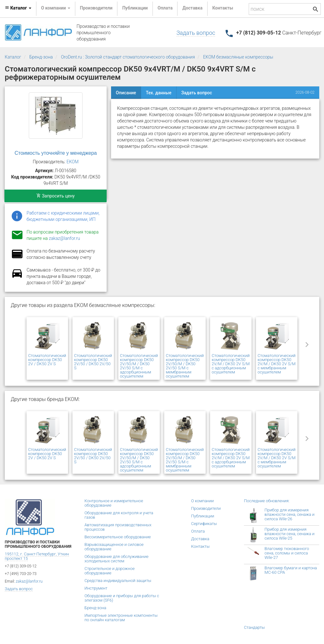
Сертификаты (204, 524)
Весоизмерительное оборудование (118, 537)
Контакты (223, 8)
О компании (202, 501)
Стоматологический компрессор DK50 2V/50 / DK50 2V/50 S (93, 362)
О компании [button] (56, 8)
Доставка (192, 8)
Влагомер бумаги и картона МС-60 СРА (291, 570)
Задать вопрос (196, 33)
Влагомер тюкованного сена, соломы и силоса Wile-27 (287, 553)
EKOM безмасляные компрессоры (238, 57)
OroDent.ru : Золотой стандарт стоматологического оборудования (128, 57)
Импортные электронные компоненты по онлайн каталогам (121, 618)
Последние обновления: (267, 501)
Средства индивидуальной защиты (118, 581)
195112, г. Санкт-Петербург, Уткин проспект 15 (37, 556)
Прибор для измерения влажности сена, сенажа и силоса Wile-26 (290, 514)
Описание (126, 93)
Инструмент (96, 588)
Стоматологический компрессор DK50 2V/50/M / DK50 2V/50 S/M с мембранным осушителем (185, 366)
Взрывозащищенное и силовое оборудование (114, 547)
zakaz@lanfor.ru (64, 238)
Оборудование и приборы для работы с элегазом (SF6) (122, 598)
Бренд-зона (41, 57)
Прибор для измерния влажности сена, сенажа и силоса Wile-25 (290, 534)
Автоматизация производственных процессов (118, 527)
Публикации (135, 8)
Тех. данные (159, 93)
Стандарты (254, 627)
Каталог (13, 57)
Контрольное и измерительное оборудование (114, 503)
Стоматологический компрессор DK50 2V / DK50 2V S (47, 360)
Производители (96, 8)
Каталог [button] (18, 8)
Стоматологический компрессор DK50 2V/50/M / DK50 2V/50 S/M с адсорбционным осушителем (139, 366)
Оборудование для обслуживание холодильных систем (116, 559)
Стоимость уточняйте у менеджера (56, 153)
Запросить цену (56, 196)
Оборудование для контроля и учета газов (119, 515)
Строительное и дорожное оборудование (109, 571)
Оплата (165, 8)
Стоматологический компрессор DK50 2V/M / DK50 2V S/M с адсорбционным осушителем (231, 364)
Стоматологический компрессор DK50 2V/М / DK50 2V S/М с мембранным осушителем (277, 364)
